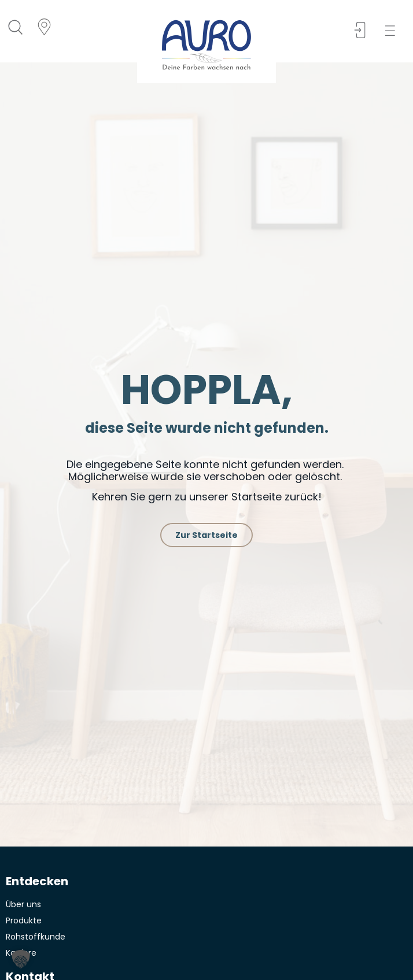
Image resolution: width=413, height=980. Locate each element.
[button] (394, 31)
